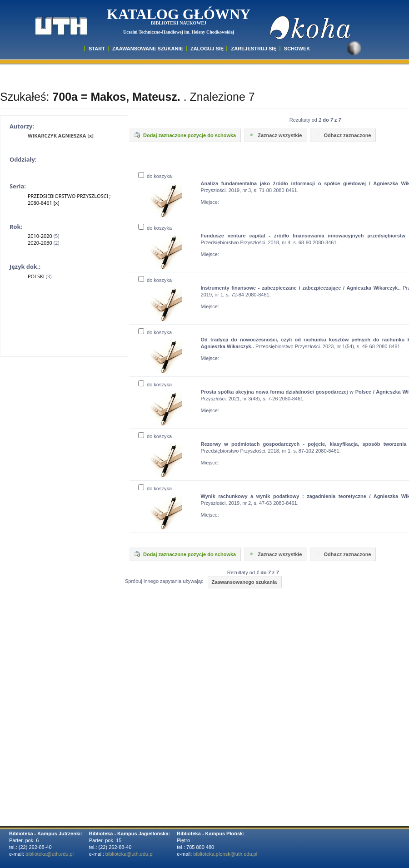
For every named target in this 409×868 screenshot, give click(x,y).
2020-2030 (40, 243)
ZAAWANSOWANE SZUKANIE (148, 49)
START (97, 49)
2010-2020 (40, 236)
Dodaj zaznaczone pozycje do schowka (185, 135)
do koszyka (155, 176)
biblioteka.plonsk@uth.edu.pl (225, 854)
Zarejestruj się (254, 49)
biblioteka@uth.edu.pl (50, 854)
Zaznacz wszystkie (275, 135)
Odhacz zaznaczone (343, 135)
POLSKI (36, 276)
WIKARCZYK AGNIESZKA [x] (61, 136)
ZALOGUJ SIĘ (207, 49)
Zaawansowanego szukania (244, 582)
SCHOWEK (297, 49)
